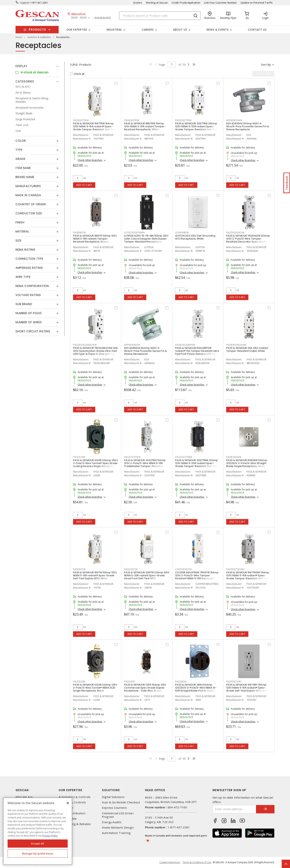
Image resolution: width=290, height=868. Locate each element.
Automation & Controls (75, 797)
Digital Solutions (113, 797)
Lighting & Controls (72, 802)
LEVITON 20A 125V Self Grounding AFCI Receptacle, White (195, 237)
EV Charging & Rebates (75, 824)
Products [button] (37, 30)
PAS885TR (80, 233)
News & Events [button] (218, 30)
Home (19, 37)
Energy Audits (112, 822)
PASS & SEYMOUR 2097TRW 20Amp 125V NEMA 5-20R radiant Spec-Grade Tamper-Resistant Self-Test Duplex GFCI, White (197, 128)
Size (18, 241)
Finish (20, 222)
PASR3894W (234, 457)
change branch (103, 18)
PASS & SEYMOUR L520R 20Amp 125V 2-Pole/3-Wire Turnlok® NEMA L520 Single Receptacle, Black (95, 688)
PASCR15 (129, 682)
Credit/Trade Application (186, 3)
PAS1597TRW (81, 120)
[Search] (160, 16)
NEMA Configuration (32, 286)
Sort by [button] (266, 64)
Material (22, 231)
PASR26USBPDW (185, 345)
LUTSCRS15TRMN (134, 233)
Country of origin (31, 204)
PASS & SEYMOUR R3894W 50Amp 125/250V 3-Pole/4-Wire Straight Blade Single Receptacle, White (247, 463)
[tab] (37, 66)
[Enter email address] (234, 809)
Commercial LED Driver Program (118, 815)
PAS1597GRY (234, 682)
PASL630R (79, 457)
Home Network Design (118, 828)
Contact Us (257, 30)
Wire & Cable (68, 819)
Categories (25, 81)
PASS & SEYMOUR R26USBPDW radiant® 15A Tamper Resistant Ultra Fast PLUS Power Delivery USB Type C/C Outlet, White (197, 352)
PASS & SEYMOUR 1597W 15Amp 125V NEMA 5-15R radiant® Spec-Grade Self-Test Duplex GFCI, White (95, 575)
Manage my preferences (38, 854)
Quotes (138, 3)
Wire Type (23, 277)
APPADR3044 (234, 120)
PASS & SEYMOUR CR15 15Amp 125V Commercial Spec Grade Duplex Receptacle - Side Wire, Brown (145, 688)
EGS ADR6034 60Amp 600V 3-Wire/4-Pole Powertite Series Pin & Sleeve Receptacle (146, 351)
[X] (68, 803)
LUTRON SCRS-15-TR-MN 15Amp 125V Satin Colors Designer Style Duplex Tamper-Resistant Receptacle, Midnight (146, 240)
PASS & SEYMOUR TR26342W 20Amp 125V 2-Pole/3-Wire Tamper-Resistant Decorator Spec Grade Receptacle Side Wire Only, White (248, 240)
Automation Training (116, 833)
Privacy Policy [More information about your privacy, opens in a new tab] (50, 836)
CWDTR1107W (183, 569)
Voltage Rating (28, 295)
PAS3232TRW (132, 457)
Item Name (23, 168)
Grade (21, 159)
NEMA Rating (25, 250)
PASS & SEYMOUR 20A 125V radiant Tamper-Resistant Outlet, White (247, 349)
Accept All (38, 844)
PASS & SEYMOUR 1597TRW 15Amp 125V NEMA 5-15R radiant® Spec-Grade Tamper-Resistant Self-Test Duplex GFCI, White (95, 128)
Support (25, 3)
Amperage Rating (29, 268)
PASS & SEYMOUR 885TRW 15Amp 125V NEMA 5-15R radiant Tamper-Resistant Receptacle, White (145, 126)
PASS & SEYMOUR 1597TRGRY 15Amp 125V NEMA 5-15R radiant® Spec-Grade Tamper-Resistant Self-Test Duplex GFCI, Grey (248, 577)
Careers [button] (148, 30)
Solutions (111, 790)
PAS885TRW (132, 120)
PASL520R (79, 682)
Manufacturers (28, 186)
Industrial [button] (114, 30)
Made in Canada (28, 195)
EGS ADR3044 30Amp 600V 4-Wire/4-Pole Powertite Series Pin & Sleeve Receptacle (248, 126)
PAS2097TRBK (184, 457)
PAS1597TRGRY (235, 569)
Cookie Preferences (170, 862)
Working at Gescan (157, 3)
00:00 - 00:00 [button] (79, 18)
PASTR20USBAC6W (85, 345)
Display (21, 66)
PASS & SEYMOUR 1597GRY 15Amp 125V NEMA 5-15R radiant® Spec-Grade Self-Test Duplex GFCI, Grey (247, 688)
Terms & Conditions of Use (197, 862)
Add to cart (84, 185)
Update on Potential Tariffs (257, 3)
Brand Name (25, 177)
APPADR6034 (132, 345)
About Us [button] (180, 30)
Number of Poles (29, 313)
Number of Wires (29, 322)
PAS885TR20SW (236, 345)
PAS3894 (181, 682)
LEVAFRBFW (182, 233)
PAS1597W (79, 569)
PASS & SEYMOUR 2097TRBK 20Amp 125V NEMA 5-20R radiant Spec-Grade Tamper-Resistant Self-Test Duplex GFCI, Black (197, 465)
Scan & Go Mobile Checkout (121, 802)
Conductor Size (29, 213)
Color (21, 141)
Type (19, 150)
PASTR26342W (235, 233)
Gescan (22, 790)
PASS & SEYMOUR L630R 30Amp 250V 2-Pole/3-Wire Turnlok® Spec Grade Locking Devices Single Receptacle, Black (96, 465)
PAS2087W (131, 569)
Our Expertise (70, 790)
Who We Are (24, 797)
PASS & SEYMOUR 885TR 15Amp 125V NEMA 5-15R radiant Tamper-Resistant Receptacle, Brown (95, 239)
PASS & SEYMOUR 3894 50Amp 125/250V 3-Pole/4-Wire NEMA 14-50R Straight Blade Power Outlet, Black (196, 689)
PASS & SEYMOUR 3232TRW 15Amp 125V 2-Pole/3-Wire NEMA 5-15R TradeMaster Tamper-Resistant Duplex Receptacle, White (145, 465)
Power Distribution (72, 813)
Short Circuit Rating (33, 331)
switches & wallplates (39, 37)
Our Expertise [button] (77, 30)
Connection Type (29, 259)
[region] (38, 831)
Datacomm (66, 808)
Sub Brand (24, 304)
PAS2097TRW (183, 120)
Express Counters (114, 808)
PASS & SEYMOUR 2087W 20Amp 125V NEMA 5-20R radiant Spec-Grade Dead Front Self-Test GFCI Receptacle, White (147, 577)
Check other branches (90, 160)
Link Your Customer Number (220, 3)
